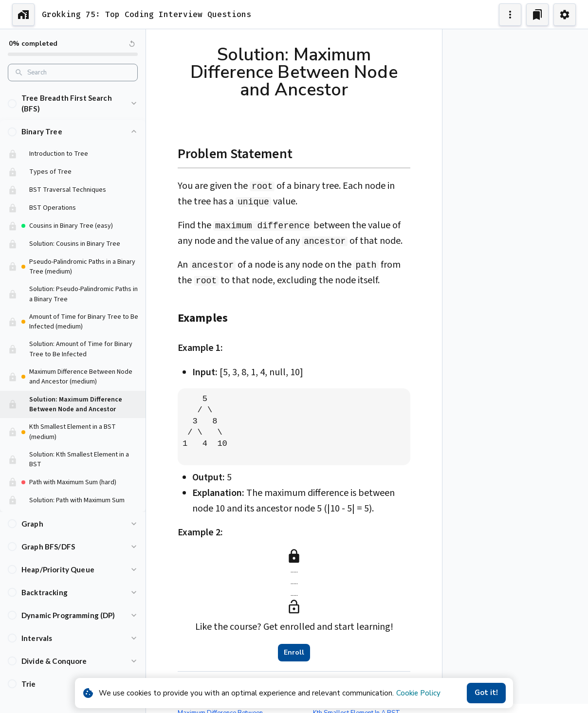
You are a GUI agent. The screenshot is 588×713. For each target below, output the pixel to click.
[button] (73, 97)
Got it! (486, 693)
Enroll (294, 653)
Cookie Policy (418, 693)
